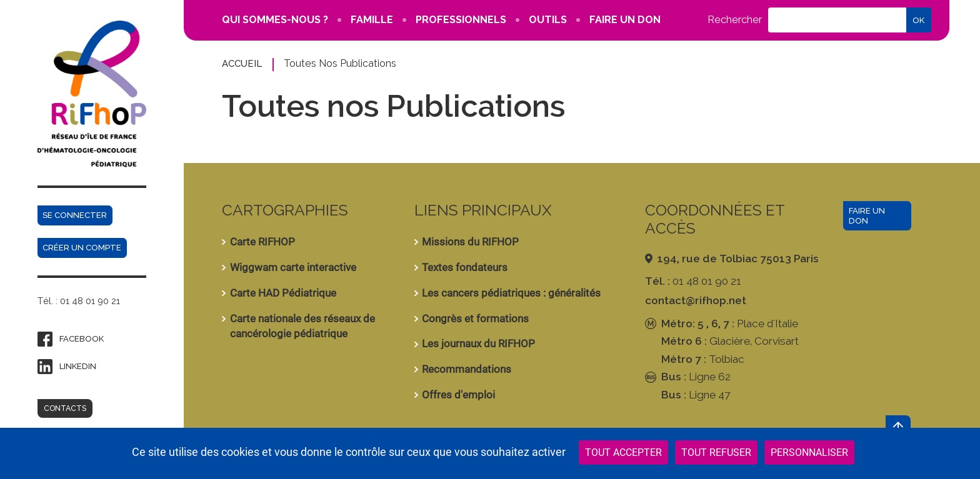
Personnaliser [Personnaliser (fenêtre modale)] (809, 452)
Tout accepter (623, 452)
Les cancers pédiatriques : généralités (511, 293)
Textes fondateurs (465, 267)
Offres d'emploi (458, 395)
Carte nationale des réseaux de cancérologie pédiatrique (302, 326)
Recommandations (467, 369)
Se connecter (75, 215)
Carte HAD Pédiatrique (283, 293)
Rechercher (735, 20)
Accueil (242, 63)
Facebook (82, 339)
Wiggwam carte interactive (293, 267)
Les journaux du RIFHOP (478, 343)
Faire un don (867, 216)
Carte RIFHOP (262, 242)
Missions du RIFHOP (470, 242)
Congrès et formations (475, 319)
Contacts (65, 408)
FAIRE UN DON (625, 20)
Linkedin (78, 366)
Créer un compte (82, 248)
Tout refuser (716, 452)
